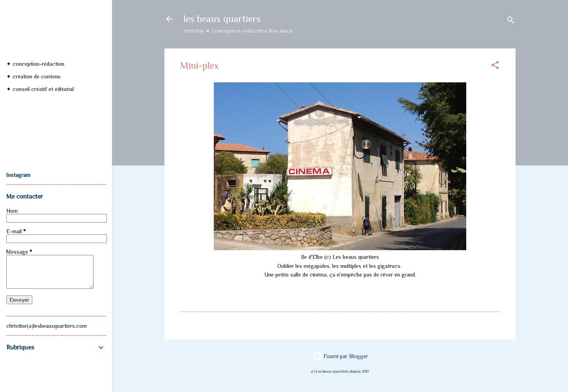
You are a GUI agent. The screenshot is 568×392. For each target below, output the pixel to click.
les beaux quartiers (222, 19)
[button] (495, 66)
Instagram (18, 175)
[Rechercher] (511, 21)
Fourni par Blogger (340, 356)
